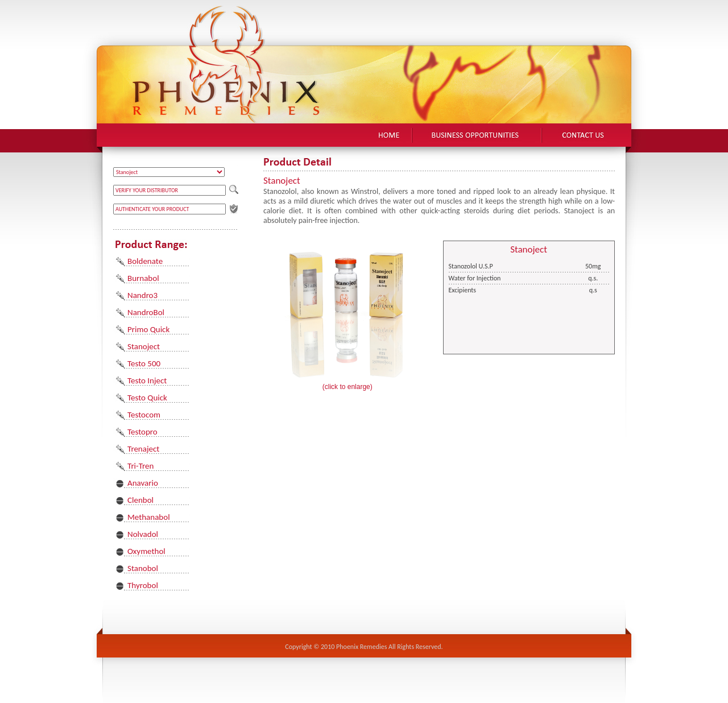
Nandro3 (142, 295)
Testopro (142, 432)
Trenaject (143, 449)
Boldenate (145, 261)
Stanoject (144, 346)
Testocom (144, 415)
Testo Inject (147, 381)
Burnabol (143, 278)
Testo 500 (144, 363)
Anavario (143, 483)
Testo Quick (147, 398)
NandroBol (146, 312)
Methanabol (149, 517)
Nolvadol (143, 534)
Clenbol (140, 500)
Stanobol (143, 568)
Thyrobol (143, 585)
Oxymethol (146, 551)
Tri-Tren (140, 466)
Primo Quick (148, 329)
